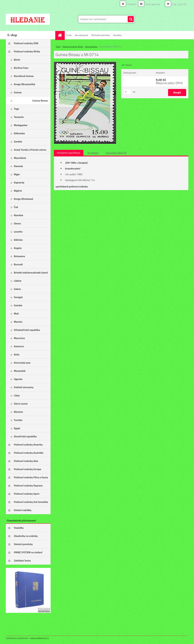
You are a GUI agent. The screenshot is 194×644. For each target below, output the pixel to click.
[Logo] (28, 19)
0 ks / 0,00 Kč (179, 4)
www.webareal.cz (39, 638)
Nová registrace (153, 4)
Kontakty (117, 35)
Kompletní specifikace (69, 153)
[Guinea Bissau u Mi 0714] (85, 63)
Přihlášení (132, 4)
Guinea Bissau (91, 47)
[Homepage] (61, 35)
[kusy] (127, 92)
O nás (69, 35)
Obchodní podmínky (101, 35)
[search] (131, 19)
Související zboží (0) (116, 153)
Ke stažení (93, 153)
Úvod (58, 47)
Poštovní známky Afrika (73, 47)
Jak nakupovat (81, 35)
